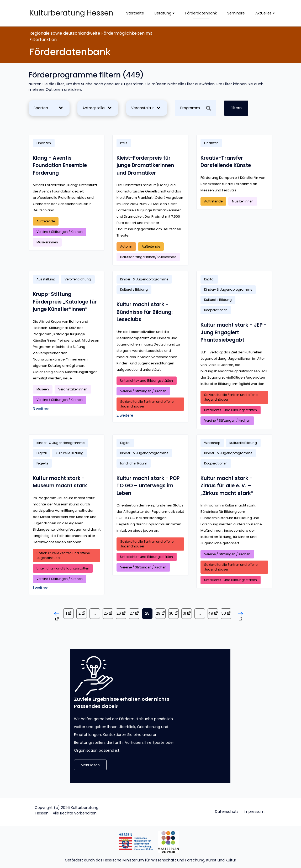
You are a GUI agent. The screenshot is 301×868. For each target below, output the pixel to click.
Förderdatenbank (201, 13)
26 (119, 613)
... (95, 613)
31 (184, 613)
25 (106, 613)
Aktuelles (265, 13)
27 (132, 613)
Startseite (135, 13)
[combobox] (48, 108)
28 (147, 613)
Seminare (236, 13)
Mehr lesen (90, 765)
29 (158, 613)
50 (224, 613)
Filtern (236, 108)
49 (211, 613)
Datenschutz (227, 812)
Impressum (254, 812)
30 (171, 613)
